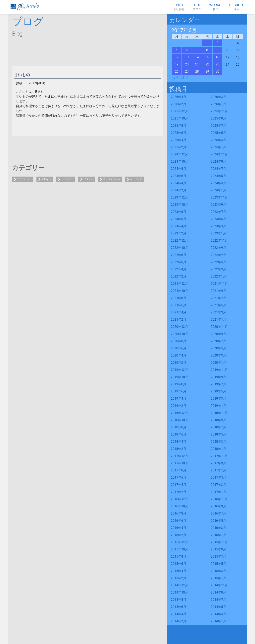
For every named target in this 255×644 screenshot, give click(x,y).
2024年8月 (179, 169)
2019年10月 (179, 377)
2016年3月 (218, 528)
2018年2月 (179, 449)
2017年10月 (179, 463)
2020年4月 (179, 355)
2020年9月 (218, 334)
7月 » (184, 78)
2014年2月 (179, 621)
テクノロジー (24, 179)
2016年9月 (218, 506)
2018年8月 (179, 427)
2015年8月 (179, 557)
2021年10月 (179, 291)
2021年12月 (179, 284)
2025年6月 (179, 133)
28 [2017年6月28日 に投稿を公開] (197, 72)
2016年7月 (218, 513)
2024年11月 (219, 154)
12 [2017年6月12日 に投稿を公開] (177, 57)
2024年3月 (218, 183)
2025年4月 (179, 140)
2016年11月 (219, 499)
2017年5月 (218, 478)
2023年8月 (179, 212)
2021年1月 (218, 320)
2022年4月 (179, 269)
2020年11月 (219, 327)
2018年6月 (179, 434)
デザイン (46, 179)
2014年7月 (218, 600)
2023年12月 (179, 197)
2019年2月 (179, 406)
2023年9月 (218, 205)
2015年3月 (218, 571)
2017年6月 (179, 478)
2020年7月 (218, 341)
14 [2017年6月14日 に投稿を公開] (197, 57)
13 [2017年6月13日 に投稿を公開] (187, 57)
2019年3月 (218, 399)
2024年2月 (179, 190)
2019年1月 (218, 406)
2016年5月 (218, 521)
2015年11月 (219, 542)
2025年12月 (179, 111)
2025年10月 (179, 118)
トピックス (67, 179)
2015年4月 (179, 571)
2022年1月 (218, 276)
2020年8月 (179, 341)
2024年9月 (218, 161)
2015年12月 (179, 542)
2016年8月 (179, 513)
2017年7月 (218, 470)
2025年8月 (179, 126)
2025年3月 (218, 140)
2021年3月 (218, 312)
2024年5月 (218, 176)
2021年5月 (218, 305)
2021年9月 (218, 291)
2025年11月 (219, 111)
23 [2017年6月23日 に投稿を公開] (217, 64)
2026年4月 (179, 97)
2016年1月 (218, 535)
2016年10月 (179, 506)
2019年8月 (179, 384)
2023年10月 (179, 205)
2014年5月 (218, 607)
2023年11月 (219, 197)
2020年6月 (179, 348)
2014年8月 (179, 600)
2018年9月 (218, 420)
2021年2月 (179, 320)
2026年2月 (179, 104)
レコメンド (136, 179)
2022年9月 (218, 248)
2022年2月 (179, 276)
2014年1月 (218, 621)
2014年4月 (179, 614)
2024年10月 (179, 161)
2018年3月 (218, 442)
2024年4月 (179, 183)
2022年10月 (179, 248)
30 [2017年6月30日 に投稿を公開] (217, 72)
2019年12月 (179, 370)
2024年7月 (218, 169)
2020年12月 (179, 327)
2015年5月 (218, 564)
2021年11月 (219, 284)
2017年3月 (218, 485)
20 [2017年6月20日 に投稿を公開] (187, 64)
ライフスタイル (111, 179)
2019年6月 (179, 391)
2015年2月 (179, 578)
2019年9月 (218, 377)
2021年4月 (179, 312)
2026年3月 (218, 97)
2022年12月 (179, 241)
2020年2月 (179, 363)
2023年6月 (179, 219)
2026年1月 (218, 104)
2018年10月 (179, 420)
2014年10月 (179, 592)
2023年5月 (218, 219)
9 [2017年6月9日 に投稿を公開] (217, 50)
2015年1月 (218, 578)
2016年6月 (179, 521)
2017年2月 (179, 492)
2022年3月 (218, 269)
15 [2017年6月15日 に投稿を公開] (207, 57)
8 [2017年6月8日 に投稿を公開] (207, 50)
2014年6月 (179, 607)
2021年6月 (179, 305)
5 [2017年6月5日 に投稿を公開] (177, 50)
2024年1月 (218, 190)
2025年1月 (218, 147)
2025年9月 (218, 118)
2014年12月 (179, 585)
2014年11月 (219, 585)
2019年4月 (179, 399)
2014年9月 (218, 592)
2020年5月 (218, 348)
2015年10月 (179, 549)
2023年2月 (179, 233)
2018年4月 (179, 442)
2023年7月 (218, 212)
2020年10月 (179, 334)
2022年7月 (218, 255)
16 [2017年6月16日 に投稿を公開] (217, 57)
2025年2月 (179, 147)
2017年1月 (218, 492)
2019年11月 (219, 370)
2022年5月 (218, 262)
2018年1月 (218, 449)
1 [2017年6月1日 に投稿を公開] (207, 43)
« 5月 (175, 78)
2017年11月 (219, 456)
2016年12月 (179, 499)
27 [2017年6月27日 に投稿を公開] (187, 72)
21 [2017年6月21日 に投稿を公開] (197, 64)
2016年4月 (179, 528)
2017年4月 (179, 485)
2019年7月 (218, 384)
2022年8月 (179, 255)
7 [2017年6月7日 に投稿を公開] (197, 50)
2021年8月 (179, 298)
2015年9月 (218, 549)
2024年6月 (179, 176)
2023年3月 (218, 226)
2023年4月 (179, 226)
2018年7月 (218, 427)
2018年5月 (218, 434)
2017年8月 (179, 470)
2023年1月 (218, 233)
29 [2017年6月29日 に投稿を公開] (207, 72)
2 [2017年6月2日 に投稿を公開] (217, 43)
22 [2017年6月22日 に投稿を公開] (207, 64)
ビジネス (88, 179)
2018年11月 (219, 413)
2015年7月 (218, 557)
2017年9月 (218, 463)
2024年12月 (179, 154)
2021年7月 (218, 298)
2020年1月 (218, 363)
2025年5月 (218, 133)
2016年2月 (179, 535)
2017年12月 (179, 456)
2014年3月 (218, 614)
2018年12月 (179, 413)
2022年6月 (179, 262)
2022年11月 (219, 241)
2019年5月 (218, 391)
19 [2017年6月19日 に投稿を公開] (177, 64)
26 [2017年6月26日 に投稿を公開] (177, 72)
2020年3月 (218, 355)
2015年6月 (179, 564)
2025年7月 (218, 126)
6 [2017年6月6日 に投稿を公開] (187, 50)
